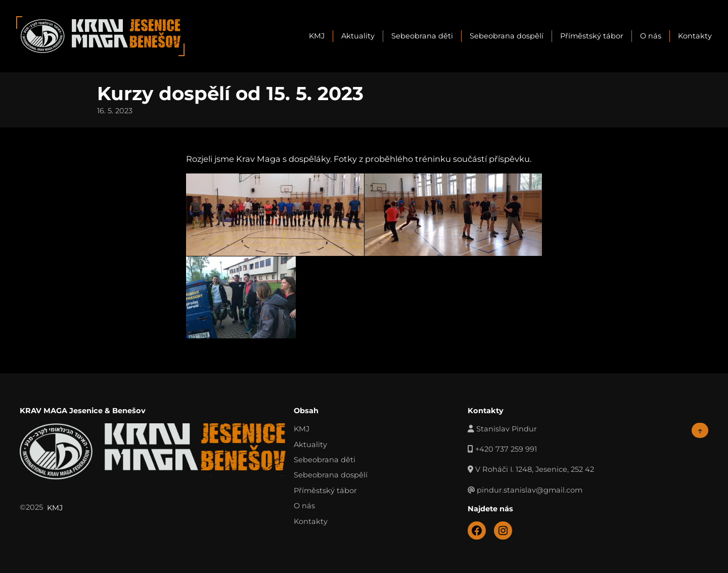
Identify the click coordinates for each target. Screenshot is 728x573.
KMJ (317, 36)
